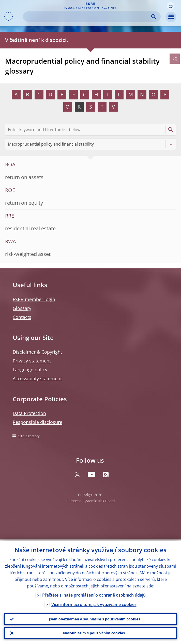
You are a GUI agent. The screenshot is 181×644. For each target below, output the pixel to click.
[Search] (88, 17)
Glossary (22, 308)
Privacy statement (32, 361)
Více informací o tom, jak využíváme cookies (94, 603)
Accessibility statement (37, 378)
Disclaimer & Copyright (37, 352)
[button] (171, 6)
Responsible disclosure (37, 422)
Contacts (22, 317)
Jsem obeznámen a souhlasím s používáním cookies (94, 618)
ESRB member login (34, 299)
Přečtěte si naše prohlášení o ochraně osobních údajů (94, 594)
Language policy (30, 370)
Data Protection (29, 413)
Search (154, 17)
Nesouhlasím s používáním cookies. (94, 633)
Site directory (29, 436)
